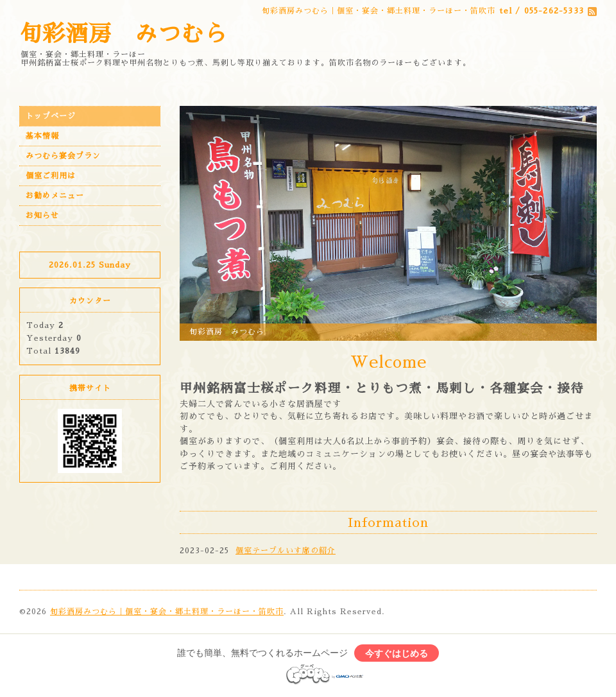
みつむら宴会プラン (63, 156)
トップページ (51, 116)
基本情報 (42, 136)
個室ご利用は (51, 176)
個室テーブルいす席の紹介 (286, 551)
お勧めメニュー (55, 196)
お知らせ (42, 216)
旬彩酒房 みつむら (123, 34)
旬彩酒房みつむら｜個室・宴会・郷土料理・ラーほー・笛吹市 (167, 612)
